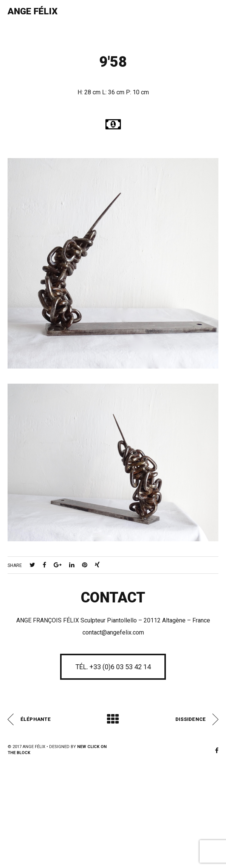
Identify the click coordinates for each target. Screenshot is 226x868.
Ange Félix (33, 11)
